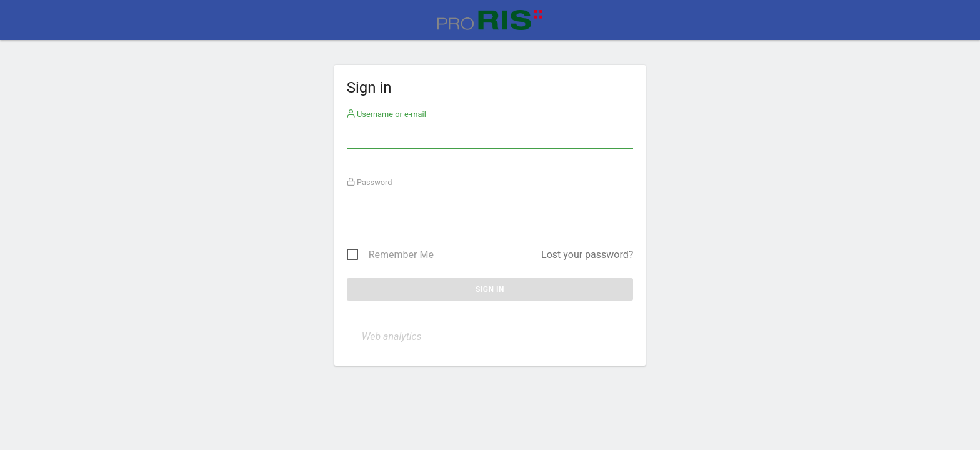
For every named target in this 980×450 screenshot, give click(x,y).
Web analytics (392, 337)
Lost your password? (587, 255)
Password (370, 182)
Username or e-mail (387, 114)
